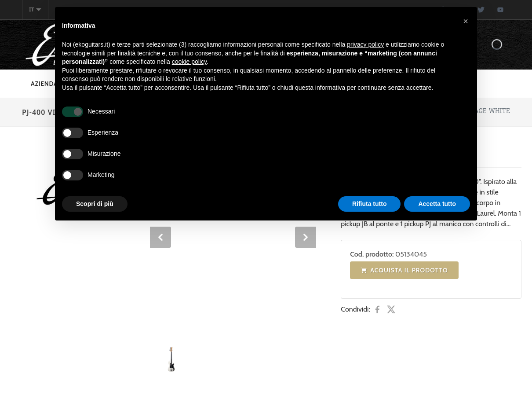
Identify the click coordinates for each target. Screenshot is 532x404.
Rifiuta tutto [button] (370, 204)
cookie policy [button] (189, 62)
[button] (466, 21)
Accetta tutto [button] (437, 204)
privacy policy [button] (365, 44)
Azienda (44, 84)
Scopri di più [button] (95, 204)
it (35, 9)
